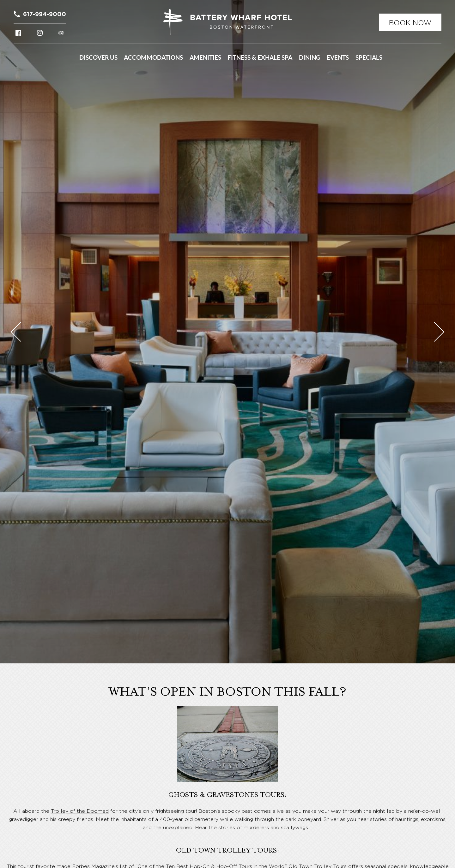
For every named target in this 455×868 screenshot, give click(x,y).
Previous (21, 332)
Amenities (205, 57)
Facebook (18, 33)
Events (338, 57)
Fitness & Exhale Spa (260, 57)
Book (410, 23)
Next (434, 332)
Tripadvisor (61, 33)
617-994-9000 (45, 14)
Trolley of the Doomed (80, 811)
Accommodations (153, 57)
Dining (310, 57)
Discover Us (98, 57)
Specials (369, 57)
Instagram (40, 33)
